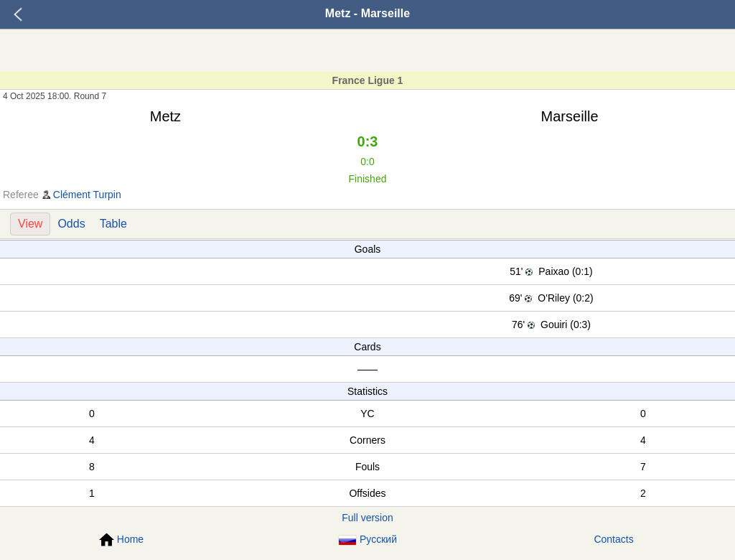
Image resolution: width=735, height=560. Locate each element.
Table (113, 224)
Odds (71, 224)
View (30, 224)
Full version (367, 518)
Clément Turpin (87, 195)
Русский (367, 540)
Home (121, 540)
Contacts (613, 539)
